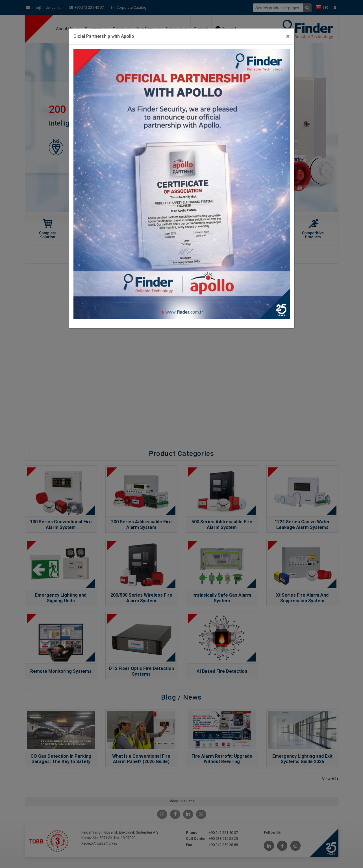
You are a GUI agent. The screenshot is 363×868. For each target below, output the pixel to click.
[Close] (288, 36)
